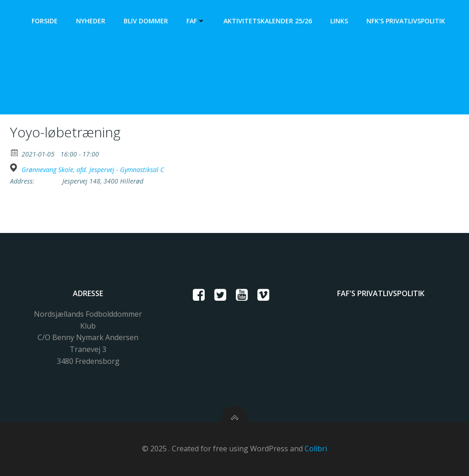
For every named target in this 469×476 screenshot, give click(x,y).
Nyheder (91, 21)
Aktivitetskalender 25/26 (268, 21)
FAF (196, 21)
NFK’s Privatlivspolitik (406, 21)
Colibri (316, 449)
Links (339, 21)
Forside (45, 21)
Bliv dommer (146, 21)
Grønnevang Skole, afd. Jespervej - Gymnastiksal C (93, 170)
